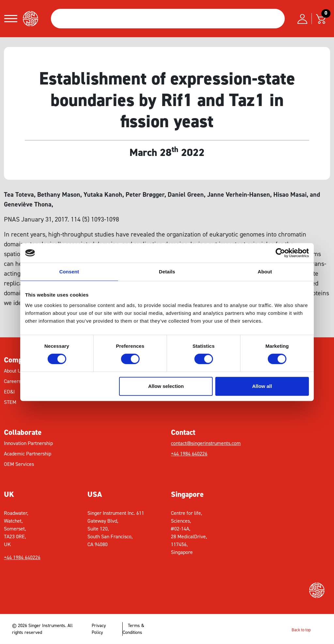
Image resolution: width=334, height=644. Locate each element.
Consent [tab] (69, 272)
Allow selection (166, 386)
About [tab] (265, 272)
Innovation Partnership (28, 443)
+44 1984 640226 (189, 454)
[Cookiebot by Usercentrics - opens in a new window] (280, 253)
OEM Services (19, 464)
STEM (10, 402)
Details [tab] (167, 272)
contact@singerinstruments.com (206, 443)
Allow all (262, 386)
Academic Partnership (28, 454)
